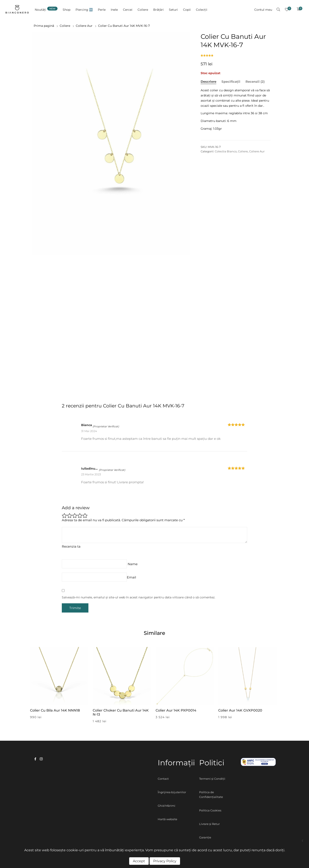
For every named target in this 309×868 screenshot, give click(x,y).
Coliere (65, 26)
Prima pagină (44, 26)
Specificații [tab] (231, 82)
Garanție (205, 837)
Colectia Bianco (226, 151)
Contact (163, 779)
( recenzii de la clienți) (207, 54)
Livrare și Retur (209, 824)
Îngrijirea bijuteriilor (172, 792)
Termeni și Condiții (212, 779)
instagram (41, 759)
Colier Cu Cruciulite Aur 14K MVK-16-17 (303, 841)
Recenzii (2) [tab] (255, 82)
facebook (35, 759)
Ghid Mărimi (167, 806)
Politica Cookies (210, 810)
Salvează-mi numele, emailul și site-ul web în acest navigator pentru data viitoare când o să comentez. (139, 597)
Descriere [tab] (208, 82)
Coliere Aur (84, 26)
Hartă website (167, 819)
